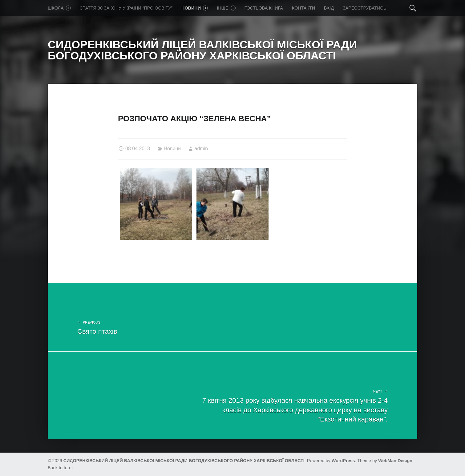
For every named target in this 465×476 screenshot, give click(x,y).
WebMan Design (395, 461)
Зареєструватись (365, 8)
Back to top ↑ (61, 468)
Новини (195, 8)
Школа (59, 8)
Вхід (329, 8)
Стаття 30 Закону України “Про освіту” (126, 8)
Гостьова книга (263, 8)
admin (201, 149)
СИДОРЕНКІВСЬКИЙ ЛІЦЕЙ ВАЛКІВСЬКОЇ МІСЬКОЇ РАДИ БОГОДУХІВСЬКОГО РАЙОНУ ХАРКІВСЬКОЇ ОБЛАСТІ (184, 461)
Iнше (226, 8)
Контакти (303, 8)
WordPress (343, 461)
